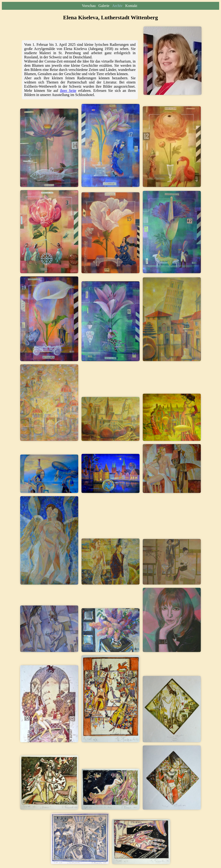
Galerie (104, 6)
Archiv (118, 6)
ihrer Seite (68, 91)
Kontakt (131, 6)
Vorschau (89, 6)
